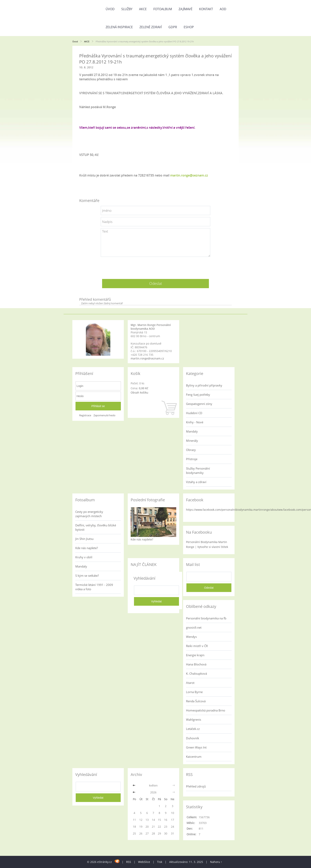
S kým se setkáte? (87, 576)
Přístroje (192, 459)
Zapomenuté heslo (104, 415)
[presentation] (155, 266)
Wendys (191, 637)
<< (134, 785)
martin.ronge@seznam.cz (189, 175)
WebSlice (144, 862)
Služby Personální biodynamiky (198, 471)
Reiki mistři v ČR (197, 646)
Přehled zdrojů (196, 786)
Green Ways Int (196, 747)
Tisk (160, 862)
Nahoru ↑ (216, 862)
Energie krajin (195, 655)
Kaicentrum (194, 757)
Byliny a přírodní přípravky (204, 385)
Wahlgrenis (194, 720)
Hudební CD (194, 413)
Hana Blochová (196, 664)
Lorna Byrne (194, 692)
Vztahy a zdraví (196, 482)
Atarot (190, 683)
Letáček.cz (193, 729)
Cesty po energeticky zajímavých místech (89, 514)
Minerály (192, 441)
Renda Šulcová (196, 701)
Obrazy (191, 450)
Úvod (110, 9)
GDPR (173, 27)
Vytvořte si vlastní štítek (213, 547)
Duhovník (193, 738)
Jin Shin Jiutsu (84, 539)
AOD (223, 9)
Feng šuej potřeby (198, 395)
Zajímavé (186, 9)
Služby (127, 9)
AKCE (143, 9)
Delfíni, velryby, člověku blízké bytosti (96, 527)
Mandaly (192, 431)
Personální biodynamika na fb (206, 618)
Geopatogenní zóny (199, 404)
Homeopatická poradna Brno (206, 710)
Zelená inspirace (119, 27)
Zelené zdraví (151, 27)
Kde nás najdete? (87, 548)
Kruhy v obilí (84, 557)
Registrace (85, 415)
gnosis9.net (194, 627)
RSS (129, 862)
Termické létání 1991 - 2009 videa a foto (94, 587)
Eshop (189, 27)
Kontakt (206, 9)
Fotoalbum (163, 9)
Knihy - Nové (195, 422)
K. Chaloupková (196, 673)
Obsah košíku (139, 392)
